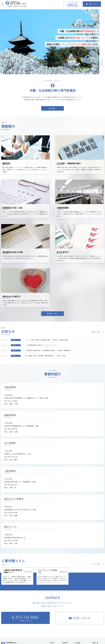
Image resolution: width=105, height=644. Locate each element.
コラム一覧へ (97, 564)
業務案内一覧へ (53, 314)
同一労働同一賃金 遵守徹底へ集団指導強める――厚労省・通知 (45, 356)
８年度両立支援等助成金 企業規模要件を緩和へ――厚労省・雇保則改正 (48, 350)
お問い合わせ (82, 618)
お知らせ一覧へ (96, 332)
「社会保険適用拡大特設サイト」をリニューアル (41, 345)
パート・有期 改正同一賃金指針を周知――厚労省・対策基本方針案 (47, 340)
